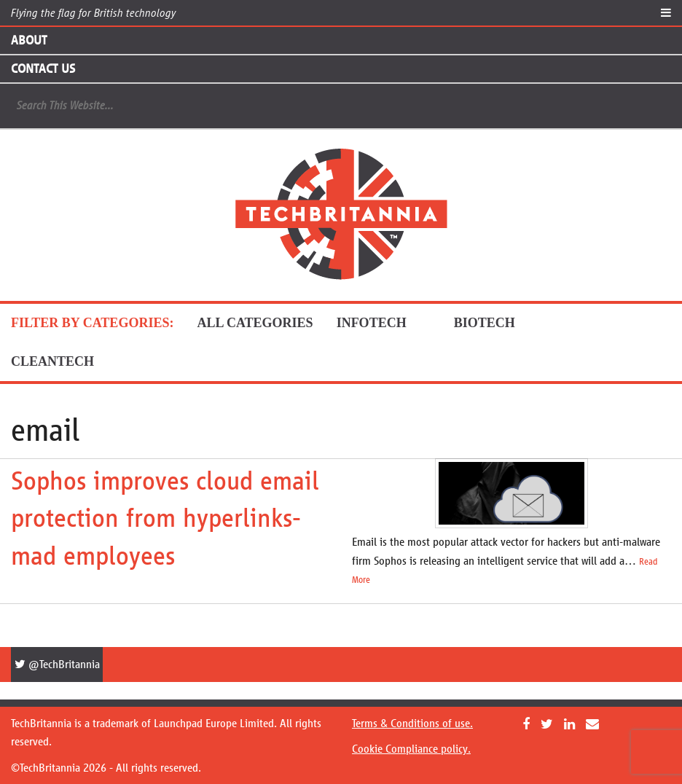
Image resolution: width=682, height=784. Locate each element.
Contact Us (43, 68)
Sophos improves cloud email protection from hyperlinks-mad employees (165, 518)
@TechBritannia (57, 664)
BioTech (497, 323)
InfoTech (384, 323)
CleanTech (64, 361)
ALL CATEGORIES (255, 323)
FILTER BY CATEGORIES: (92, 323)
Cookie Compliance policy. (411, 749)
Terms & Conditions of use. (412, 723)
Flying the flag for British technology (93, 13)
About (29, 40)
